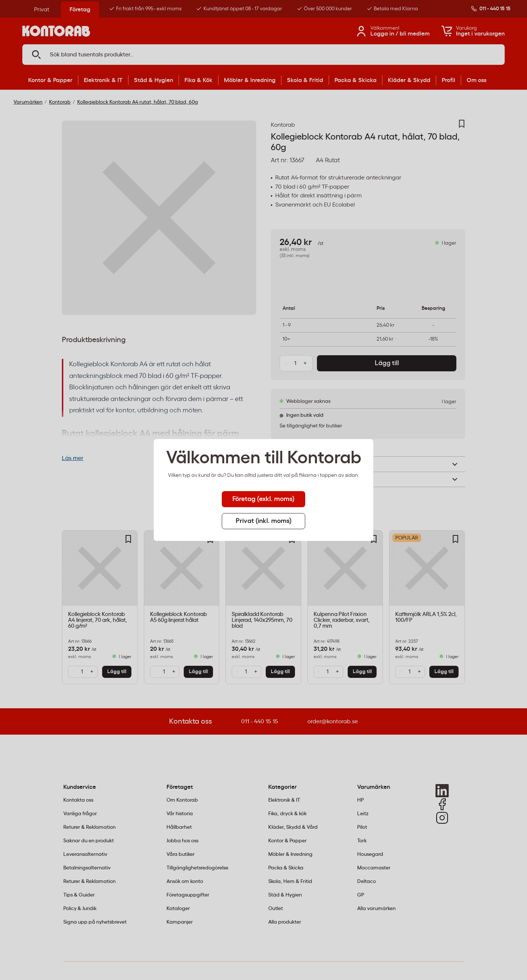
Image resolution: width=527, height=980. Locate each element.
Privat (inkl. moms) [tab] (264, 521)
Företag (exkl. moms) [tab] (263, 499)
